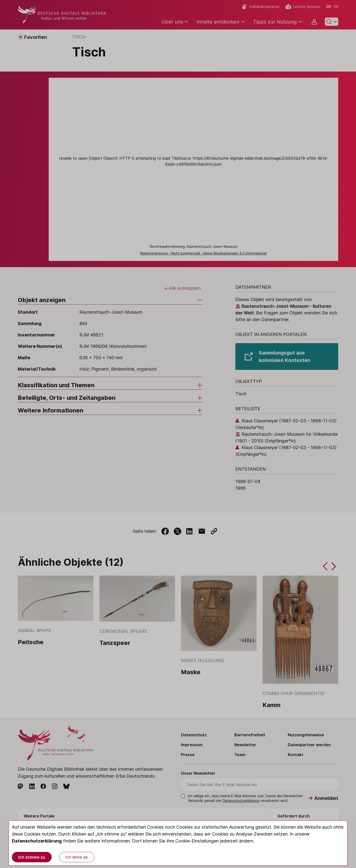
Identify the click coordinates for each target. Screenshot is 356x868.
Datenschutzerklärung (37, 841)
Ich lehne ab (77, 857)
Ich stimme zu (32, 857)
